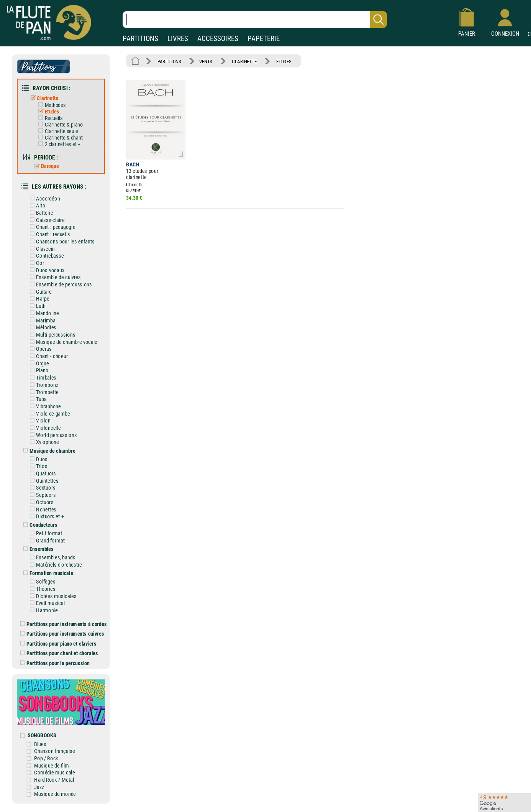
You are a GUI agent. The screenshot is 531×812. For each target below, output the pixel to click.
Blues (40, 744)
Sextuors (41, 488)
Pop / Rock (46, 758)
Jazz (39, 787)
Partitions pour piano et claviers (58, 644)
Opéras (39, 349)
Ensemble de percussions (59, 284)
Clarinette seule (57, 131)
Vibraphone (44, 406)
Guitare (39, 292)
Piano (38, 371)
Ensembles (37, 549)
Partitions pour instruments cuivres (62, 634)
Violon (39, 421)
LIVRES (178, 39)
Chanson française (54, 751)
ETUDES (284, 61)
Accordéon (43, 198)
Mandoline (43, 313)
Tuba (37, 399)
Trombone (43, 385)
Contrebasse (45, 256)
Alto (36, 206)
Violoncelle (44, 428)
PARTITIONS (140, 39)
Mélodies (42, 328)
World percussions (52, 435)
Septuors (41, 495)
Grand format (46, 541)
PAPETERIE (264, 39)
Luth (36, 306)
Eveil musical (46, 603)
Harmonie (42, 610)
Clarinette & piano (59, 125)
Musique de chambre (48, 451)
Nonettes (42, 509)
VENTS (206, 61)
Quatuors (42, 473)
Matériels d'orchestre (55, 565)
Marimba (41, 320)
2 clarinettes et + (58, 144)
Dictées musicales (52, 596)
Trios (37, 466)
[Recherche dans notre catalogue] (255, 20)
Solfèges (41, 582)
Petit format (45, 533)
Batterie (40, 213)
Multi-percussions (51, 334)
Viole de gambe (48, 413)
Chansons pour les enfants (61, 241)
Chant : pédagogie (51, 227)
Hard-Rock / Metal (54, 780)
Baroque (45, 166)
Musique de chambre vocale (62, 342)
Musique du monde (55, 794)
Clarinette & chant (59, 138)
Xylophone (43, 442)
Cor (35, 263)
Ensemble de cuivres (54, 277)
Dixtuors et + (45, 517)
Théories (41, 589)
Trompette (43, 392)
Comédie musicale (54, 773)
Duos (37, 459)
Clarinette (43, 98)
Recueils (49, 118)
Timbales (42, 378)
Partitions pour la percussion (55, 663)
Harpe (38, 299)
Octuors (40, 502)
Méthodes (50, 105)
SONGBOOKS (42, 736)
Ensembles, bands (51, 558)
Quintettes (43, 481)
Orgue (38, 363)
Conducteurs (39, 525)
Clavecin (41, 249)
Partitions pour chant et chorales (59, 653)
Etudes (47, 112)
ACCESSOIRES (218, 39)
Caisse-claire (46, 220)
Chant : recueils (48, 234)
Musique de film (52, 765)
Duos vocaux (46, 270)
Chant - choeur (47, 356)
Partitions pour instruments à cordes (64, 624)
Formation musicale (47, 573)
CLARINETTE (244, 61)
